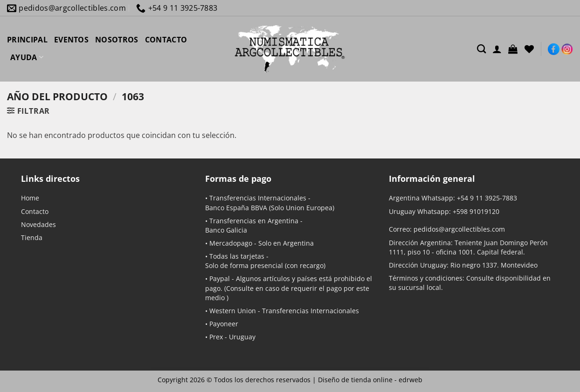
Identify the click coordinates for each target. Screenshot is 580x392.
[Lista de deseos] (529, 49)
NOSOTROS (117, 40)
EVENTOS (71, 40)
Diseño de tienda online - (370, 380)
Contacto (35, 211)
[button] (513, 49)
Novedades (38, 224)
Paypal (220, 279)
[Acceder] (497, 49)
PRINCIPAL (27, 40)
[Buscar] (481, 49)
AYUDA (27, 57)
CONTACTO (166, 40)
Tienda (32, 237)
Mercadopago (231, 243)
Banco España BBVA (236, 208)
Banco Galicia (226, 230)
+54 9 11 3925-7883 (487, 198)
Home (30, 198)
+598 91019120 (476, 211)
